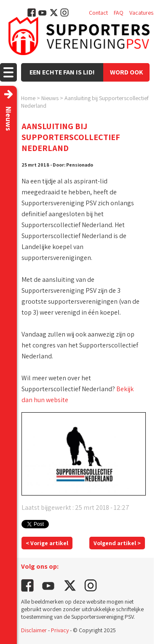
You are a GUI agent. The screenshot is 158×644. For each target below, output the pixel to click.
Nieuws (50, 98)
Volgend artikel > (117, 543)
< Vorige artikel (47, 543)
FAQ (119, 13)
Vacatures (141, 13)
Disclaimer (34, 630)
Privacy (60, 630)
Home (28, 98)
